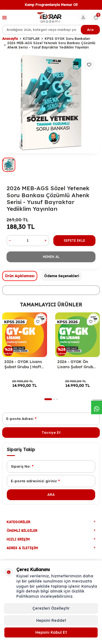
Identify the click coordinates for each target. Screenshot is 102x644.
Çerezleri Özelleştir (51, 608)
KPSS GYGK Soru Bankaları (67, 39)
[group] (51, 103)
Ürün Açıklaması (20, 276)
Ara (90, 30)
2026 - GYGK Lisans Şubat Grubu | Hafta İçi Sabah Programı (24, 364)
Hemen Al (51, 257)
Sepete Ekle (74, 240)
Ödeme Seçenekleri (62, 276)
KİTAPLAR (31, 39)
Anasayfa (10, 39)
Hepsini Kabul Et (51, 632)
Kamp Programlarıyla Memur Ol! (51, 5)
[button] (48, 399)
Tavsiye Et (51, 432)
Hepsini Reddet (51, 620)
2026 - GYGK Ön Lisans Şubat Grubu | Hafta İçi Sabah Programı (78, 364)
